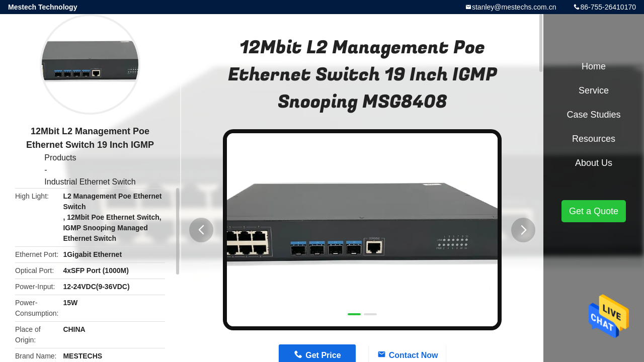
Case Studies (593, 115)
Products (60, 158)
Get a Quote (594, 211)
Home (594, 66)
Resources (594, 139)
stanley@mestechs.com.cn (514, 7)
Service (594, 90)
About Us (594, 163)
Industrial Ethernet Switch (90, 182)
